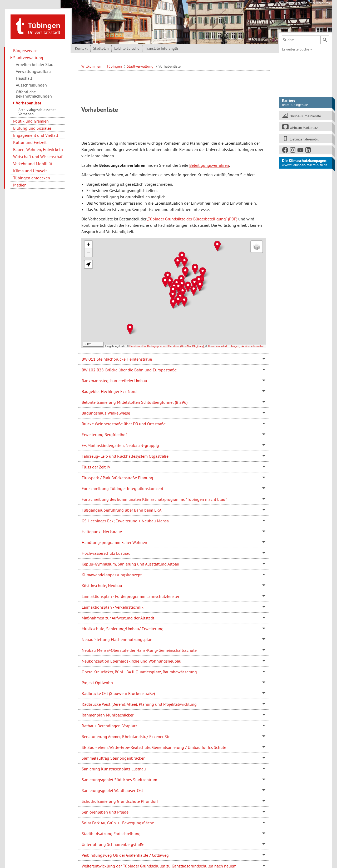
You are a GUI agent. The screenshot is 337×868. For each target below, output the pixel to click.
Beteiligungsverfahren (209, 165)
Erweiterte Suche (297, 49)
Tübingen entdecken (32, 178)
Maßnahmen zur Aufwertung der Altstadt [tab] (118, 618)
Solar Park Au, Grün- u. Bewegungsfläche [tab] (118, 823)
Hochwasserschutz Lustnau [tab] (106, 553)
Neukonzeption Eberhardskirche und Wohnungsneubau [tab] (132, 661)
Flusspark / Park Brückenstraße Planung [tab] (117, 478)
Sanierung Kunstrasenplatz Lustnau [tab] (114, 769)
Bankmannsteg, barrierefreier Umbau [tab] (114, 381)
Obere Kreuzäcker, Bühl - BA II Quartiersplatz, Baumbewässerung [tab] (139, 672)
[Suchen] (325, 40)
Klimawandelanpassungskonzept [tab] (112, 575)
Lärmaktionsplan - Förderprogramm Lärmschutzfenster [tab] (130, 596)
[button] (184, 262)
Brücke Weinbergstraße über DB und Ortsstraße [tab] (124, 424)
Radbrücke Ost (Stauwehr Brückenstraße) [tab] (118, 693)
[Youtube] (301, 151)
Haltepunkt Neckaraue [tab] (102, 532)
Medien (20, 185)
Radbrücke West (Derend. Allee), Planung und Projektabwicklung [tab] (139, 704)
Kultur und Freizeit (30, 142)
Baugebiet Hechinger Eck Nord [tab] (109, 391)
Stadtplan (101, 48)
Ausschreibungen (31, 85)
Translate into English (163, 48)
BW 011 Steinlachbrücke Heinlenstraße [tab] (117, 359)
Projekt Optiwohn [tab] (97, 683)
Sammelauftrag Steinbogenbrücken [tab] (114, 758)
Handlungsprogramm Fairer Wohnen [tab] (114, 542)
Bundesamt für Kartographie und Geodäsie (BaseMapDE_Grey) (167, 346)
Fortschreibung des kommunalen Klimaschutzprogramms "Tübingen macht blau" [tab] (154, 499)
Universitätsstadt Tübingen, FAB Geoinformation (236, 346)
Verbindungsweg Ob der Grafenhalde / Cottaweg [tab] (125, 855)
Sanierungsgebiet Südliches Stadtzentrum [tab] (119, 780)
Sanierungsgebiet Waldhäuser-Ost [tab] (112, 790)
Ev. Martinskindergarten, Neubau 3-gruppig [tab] (120, 445)
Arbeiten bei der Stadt (35, 64)
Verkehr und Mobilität (33, 164)
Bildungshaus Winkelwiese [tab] (106, 413)
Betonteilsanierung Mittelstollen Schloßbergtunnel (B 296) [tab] (135, 402)
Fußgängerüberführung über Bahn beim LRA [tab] (122, 510)
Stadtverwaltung (28, 58)
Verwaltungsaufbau (33, 71)
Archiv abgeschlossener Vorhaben (37, 112)
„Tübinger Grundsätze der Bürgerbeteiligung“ (187, 219)
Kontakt (81, 48)
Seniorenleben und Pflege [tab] (105, 812)
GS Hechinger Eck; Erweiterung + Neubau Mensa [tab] (125, 521)
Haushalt (24, 78)
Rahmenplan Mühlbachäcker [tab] (108, 715)
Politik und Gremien (31, 121)
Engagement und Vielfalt (36, 135)
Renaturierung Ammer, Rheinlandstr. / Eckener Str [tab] (126, 736)
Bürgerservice (25, 51)
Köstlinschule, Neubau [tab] (102, 586)
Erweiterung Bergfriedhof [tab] (104, 435)
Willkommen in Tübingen (102, 66)
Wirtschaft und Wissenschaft (38, 157)
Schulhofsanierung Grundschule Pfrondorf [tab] (120, 801)
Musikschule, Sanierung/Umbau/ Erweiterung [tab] (123, 629)
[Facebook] (285, 151)
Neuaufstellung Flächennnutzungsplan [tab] (117, 639)
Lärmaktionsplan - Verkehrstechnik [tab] (113, 607)
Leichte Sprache (127, 48)
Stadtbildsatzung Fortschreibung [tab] (111, 834)
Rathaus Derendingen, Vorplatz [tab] (109, 726)
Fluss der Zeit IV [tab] (96, 467)
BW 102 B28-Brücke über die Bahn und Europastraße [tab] (129, 370)
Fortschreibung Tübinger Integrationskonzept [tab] (122, 488)
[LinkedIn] (308, 151)
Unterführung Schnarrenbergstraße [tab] (113, 844)
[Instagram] (293, 151)
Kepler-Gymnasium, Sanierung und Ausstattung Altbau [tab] (130, 564)
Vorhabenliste (29, 103)
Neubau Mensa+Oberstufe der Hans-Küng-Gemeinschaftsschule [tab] (139, 650)
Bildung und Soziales (32, 128)
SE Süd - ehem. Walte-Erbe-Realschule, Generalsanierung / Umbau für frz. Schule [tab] (154, 747)
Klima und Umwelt (30, 171)
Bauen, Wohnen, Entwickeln (38, 149)
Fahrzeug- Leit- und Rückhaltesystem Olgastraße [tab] (125, 456)
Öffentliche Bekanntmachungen (34, 94)
